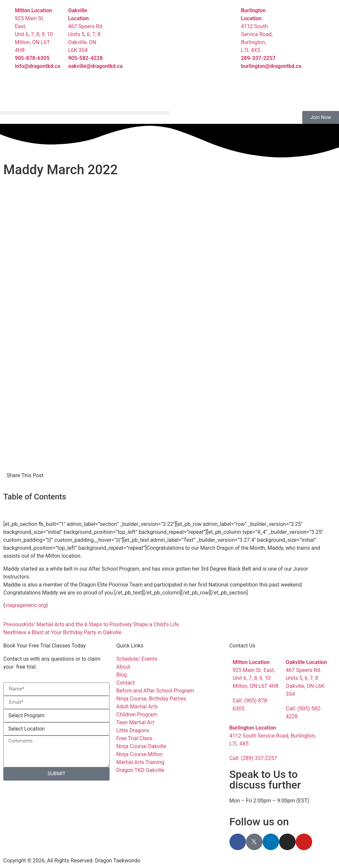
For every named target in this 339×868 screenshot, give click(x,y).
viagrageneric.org (25, 605)
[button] (85, 113)
